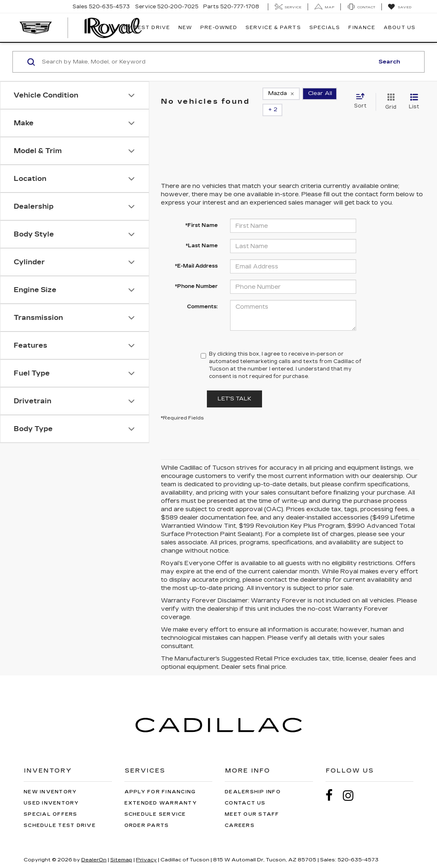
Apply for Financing (160, 780)
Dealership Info (253, 780)
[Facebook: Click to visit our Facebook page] (333, 784)
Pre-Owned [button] (219, 28)
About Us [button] (399, 28)
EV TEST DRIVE (147, 28)
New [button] (185, 28)
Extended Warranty (161, 791)
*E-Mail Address (196, 254)
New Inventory (50, 780)
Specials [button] (325, 28)
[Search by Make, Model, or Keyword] (207, 62)
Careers (240, 813)
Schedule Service (155, 802)
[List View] (414, 96)
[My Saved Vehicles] (399, 7)
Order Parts (147, 813)
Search (389, 62)
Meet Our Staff (252, 802)
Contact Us (245, 791)
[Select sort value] (363, 95)
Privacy (146, 848)
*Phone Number (196, 274)
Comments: (202, 295)
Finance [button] (362, 28)
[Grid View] (389, 96)
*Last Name (202, 234)
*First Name (202, 213)
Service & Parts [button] (273, 28)
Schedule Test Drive (60, 813)
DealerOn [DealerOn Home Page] (94, 848)
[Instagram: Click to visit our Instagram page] (352, 784)
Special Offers (51, 802)
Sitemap (121, 848)
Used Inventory (51, 791)
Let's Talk (234, 387)
